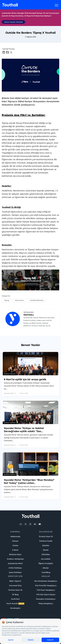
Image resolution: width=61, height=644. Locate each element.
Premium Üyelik (46, 541)
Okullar (46, 568)
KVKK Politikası (15, 568)
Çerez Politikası (15, 572)
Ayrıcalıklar (46, 559)
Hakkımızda (15, 537)
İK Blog (15, 595)
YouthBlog (46, 572)
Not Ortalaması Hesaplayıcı (46, 581)
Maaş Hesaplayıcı (46, 603)
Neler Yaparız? (15, 581)
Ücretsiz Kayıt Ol (46, 537)
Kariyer (15, 541)
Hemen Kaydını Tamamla (13, 22)
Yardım (15, 545)
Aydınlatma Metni (15, 563)
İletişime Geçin (15, 554)
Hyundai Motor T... (10, 393)
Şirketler (46, 545)
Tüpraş (7, 300)
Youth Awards (15, 604)
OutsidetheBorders (37, 300)
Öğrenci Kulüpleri (46, 563)
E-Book (15, 550)
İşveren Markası (10, 374)
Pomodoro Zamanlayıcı (46, 599)
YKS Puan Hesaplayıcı (46, 590)
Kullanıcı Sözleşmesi (15, 559)
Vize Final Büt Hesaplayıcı (46, 586)
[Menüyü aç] (57, 5)
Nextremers (19, 300)
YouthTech (15, 599)
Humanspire (15, 608)
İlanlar (46, 550)
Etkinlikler (46, 554)
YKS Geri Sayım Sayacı (46, 595)
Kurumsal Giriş (15, 586)
